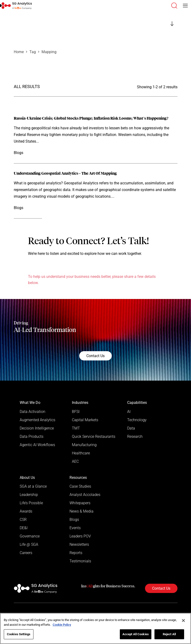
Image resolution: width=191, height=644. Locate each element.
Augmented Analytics (37, 420)
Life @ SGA (29, 544)
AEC (75, 461)
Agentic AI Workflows (37, 445)
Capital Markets (85, 420)
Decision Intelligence (37, 428)
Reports (76, 553)
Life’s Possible (31, 503)
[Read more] (96, 136)
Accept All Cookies (136, 634)
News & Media (82, 511)
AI (129, 412)
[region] (95, 628)
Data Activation (33, 412)
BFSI (76, 412)
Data (131, 428)
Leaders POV (80, 536)
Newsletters (79, 544)
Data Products (32, 436)
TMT (76, 428)
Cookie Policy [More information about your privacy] (62, 625)
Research (135, 436)
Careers (26, 553)
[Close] (183, 621)
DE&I (24, 528)
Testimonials (80, 561)
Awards (26, 511)
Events (75, 528)
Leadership (29, 495)
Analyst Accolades (85, 495)
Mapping (49, 52)
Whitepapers (80, 503)
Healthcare (81, 453)
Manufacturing (84, 445)
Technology (137, 420)
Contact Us (95, 356)
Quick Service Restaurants (94, 436)
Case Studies (80, 486)
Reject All (169, 634)
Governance (30, 536)
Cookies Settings (19, 634)
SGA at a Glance (33, 486)
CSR (23, 520)
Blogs (74, 520)
